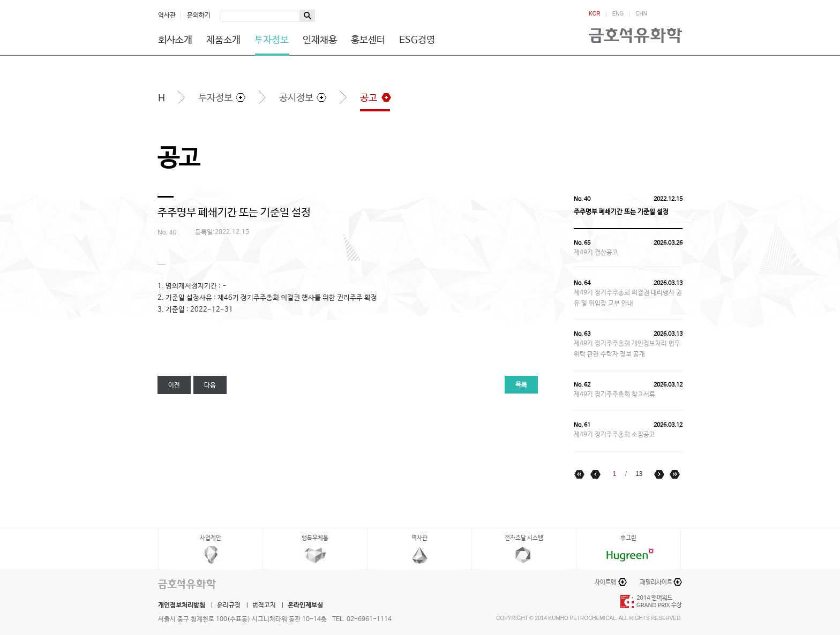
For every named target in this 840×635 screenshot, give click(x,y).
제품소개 (223, 40)
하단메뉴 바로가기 (0, 0)
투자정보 (272, 40)
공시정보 (296, 98)
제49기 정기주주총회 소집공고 (614, 435)
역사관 (167, 16)
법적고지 (264, 606)
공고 (369, 98)
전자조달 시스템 (524, 538)
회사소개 (175, 40)
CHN (641, 14)
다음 (210, 385)
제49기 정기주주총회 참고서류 (614, 395)
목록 (521, 385)
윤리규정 (229, 606)
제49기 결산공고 (596, 253)
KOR (595, 14)
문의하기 (199, 16)
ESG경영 (417, 40)
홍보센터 (368, 40)
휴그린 (628, 538)
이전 (174, 385)
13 (639, 474)
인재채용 (320, 40)
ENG (618, 14)
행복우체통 (315, 538)
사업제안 (211, 538)
